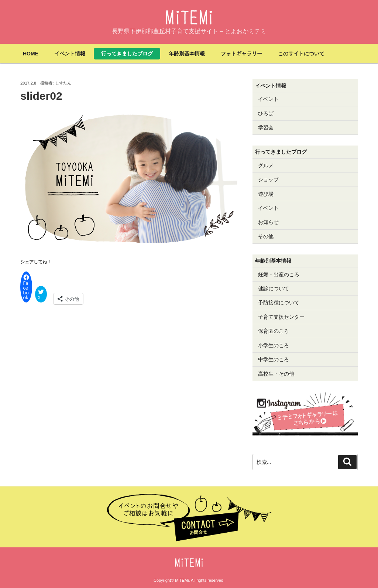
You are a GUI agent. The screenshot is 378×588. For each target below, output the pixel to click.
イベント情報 (70, 54)
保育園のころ (274, 331)
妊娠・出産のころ (279, 274)
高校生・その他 (276, 374)
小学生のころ (274, 345)
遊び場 (266, 194)
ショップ (268, 180)
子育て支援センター (281, 317)
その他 (266, 236)
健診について (274, 288)
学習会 (266, 127)
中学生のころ (274, 359)
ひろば (266, 113)
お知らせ (268, 222)
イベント (268, 99)
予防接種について (279, 302)
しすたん (63, 83)
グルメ (266, 165)
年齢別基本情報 (187, 54)
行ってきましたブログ (127, 54)
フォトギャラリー (241, 54)
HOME (31, 54)
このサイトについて (301, 54)
